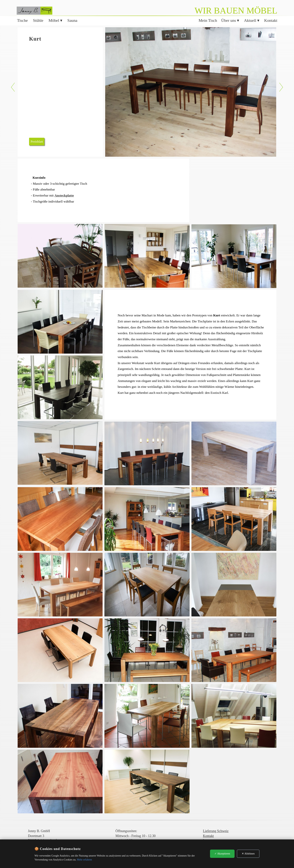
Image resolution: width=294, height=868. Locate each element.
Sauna (72, 20)
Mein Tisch (208, 20)
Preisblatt (37, 141)
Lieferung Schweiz (216, 831)
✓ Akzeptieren (222, 854)
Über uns (229, 20)
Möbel (54, 20)
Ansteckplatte (64, 195)
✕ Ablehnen (248, 854)
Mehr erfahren (84, 860)
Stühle (38, 20)
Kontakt (271, 20)
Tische (22, 20)
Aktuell (251, 20)
